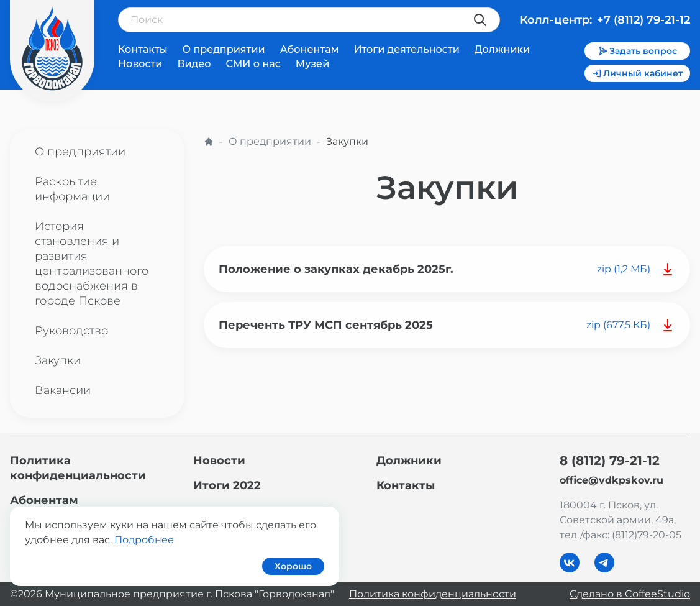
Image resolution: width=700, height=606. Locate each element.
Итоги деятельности (406, 49)
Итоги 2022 (227, 485)
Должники (502, 49)
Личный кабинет (637, 73)
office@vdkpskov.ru (611, 480)
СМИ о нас (253, 64)
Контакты (143, 49)
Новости (140, 64)
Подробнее (144, 540)
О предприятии (224, 49)
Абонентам (310, 49)
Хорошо (293, 566)
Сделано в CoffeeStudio (630, 594)
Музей (312, 64)
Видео (194, 64)
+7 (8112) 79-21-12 (643, 20)
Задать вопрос (638, 51)
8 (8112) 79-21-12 (610, 461)
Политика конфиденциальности (433, 594)
